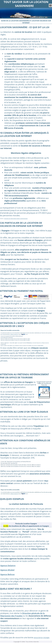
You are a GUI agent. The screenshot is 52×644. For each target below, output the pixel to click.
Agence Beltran (8, 574)
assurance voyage (41, 637)
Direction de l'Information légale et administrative (16, 219)
